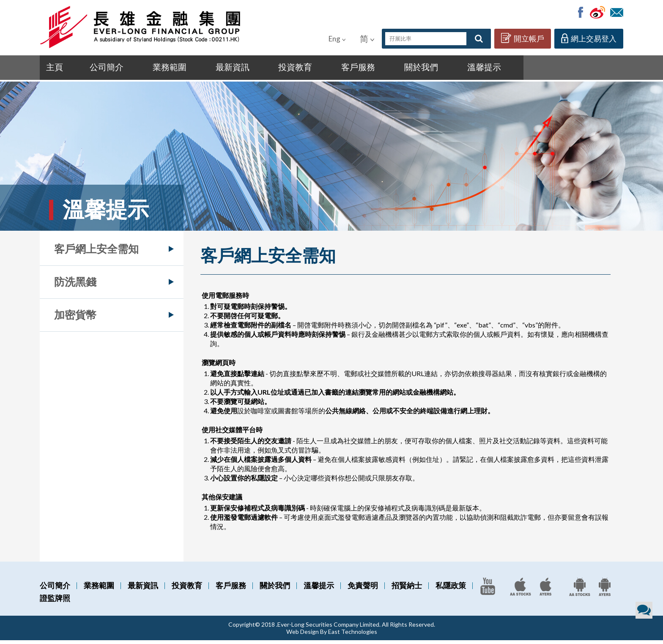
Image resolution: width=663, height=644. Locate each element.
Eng (337, 39)
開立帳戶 (523, 38)
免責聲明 (363, 589)
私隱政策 (451, 589)
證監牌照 (55, 602)
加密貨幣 (75, 318)
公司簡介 (100, 69)
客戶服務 (313, 69)
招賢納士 (407, 589)
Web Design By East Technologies (332, 635)
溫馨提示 (420, 69)
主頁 (57, 69)
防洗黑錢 (75, 285)
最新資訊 (207, 69)
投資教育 (260, 69)
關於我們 (366, 69)
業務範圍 (153, 69)
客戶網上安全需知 (96, 252)
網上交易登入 (589, 38)
